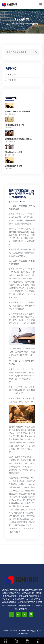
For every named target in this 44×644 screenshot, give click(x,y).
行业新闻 (34, 24)
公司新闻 (12, 75)
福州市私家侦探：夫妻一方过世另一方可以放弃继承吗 (21, 194)
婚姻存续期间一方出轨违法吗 (17, 112)
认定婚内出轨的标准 (14, 152)
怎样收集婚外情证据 (14, 166)
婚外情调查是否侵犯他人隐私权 (18, 139)
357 (22, 202)
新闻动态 (20, 24)
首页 (8, 24)
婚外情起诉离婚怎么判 (15, 125)
